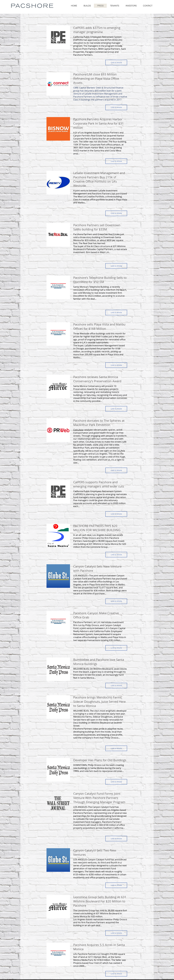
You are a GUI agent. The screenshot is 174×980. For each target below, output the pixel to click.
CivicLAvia (78, 430)
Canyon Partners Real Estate (88, 136)
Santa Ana (97, 139)
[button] (148, 6)
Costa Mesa (115, 151)
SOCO (76, 151)
